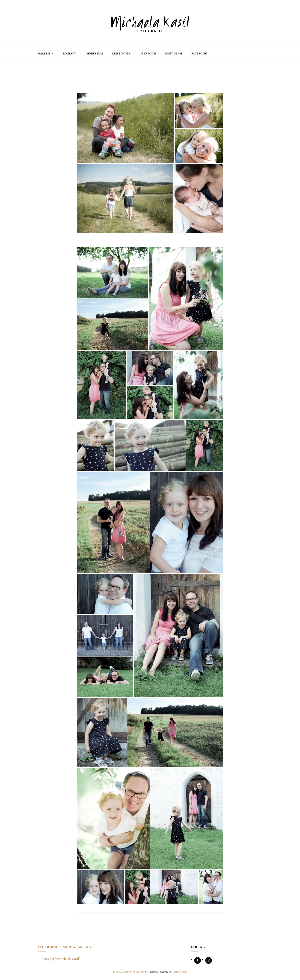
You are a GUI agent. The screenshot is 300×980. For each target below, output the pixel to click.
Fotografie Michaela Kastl (67, 947)
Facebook (199, 53)
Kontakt (69, 53)
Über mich (148, 53)
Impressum (94, 53)
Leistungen (121, 53)
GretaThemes (179, 972)
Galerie (44, 53)
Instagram (174, 53)
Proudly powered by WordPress (131, 972)
